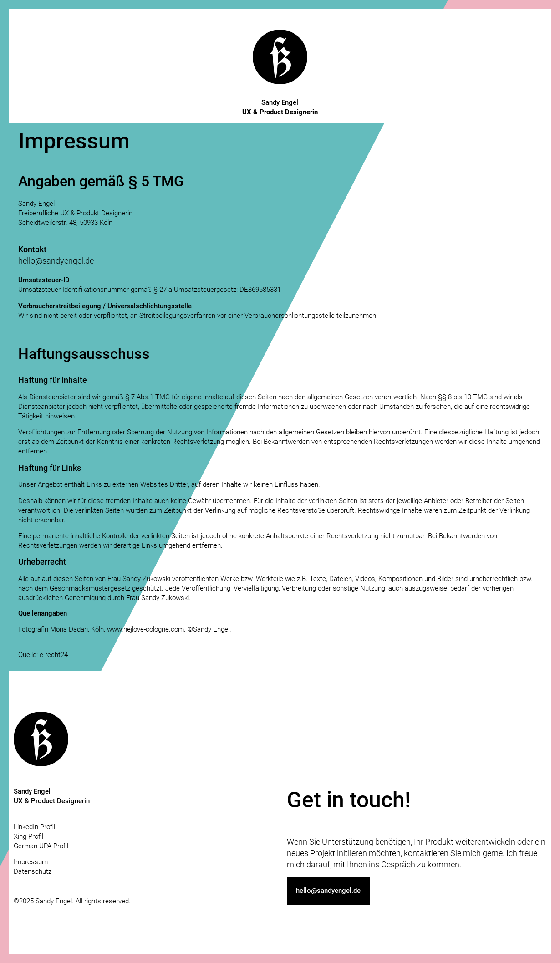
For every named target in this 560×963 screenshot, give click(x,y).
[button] (328, 891)
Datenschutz (33, 871)
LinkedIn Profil (34, 827)
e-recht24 (54, 655)
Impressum (31, 862)
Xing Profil (28, 836)
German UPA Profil (41, 846)
